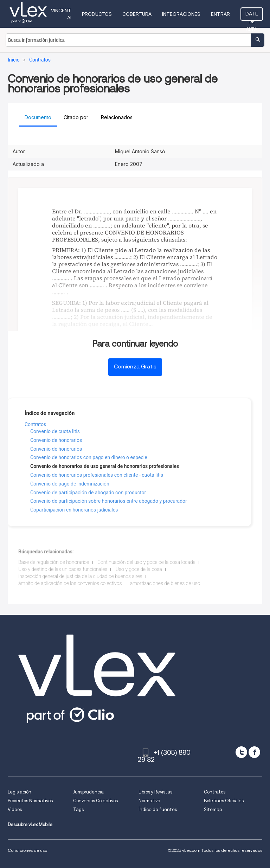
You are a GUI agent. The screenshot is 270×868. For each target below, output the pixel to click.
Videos (15, 809)
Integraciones (181, 14)
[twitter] (241, 752)
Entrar (220, 14)
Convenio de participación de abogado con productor (88, 493)
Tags (78, 809)
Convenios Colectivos (95, 801)
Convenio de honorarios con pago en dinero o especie (89, 457)
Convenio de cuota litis (55, 431)
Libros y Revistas (155, 792)
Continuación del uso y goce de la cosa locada (146, 562)
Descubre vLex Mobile (30, 825)
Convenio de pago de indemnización (70, 484)
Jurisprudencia (88, 792)
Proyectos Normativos (30, 801)
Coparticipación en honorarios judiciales (74, 510)
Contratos (35, 424)
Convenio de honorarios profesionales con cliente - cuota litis (97, 475)
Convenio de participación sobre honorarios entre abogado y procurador (109, 501)
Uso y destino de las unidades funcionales (63, 569)
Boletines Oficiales (224, 801)
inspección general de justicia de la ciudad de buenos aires (80, 576)
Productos (97, 14)
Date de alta (252, 16)
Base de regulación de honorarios (54, 562)
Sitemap (213, 809)
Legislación (20, 792)
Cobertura (137, 14)
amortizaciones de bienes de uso (165, 583)
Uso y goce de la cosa (139, 569)
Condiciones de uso (27, 850)
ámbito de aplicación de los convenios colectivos (70, 583)
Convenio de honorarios (56, 440)
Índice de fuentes (158, 809)
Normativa (149, 801)
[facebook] (254, 752)
